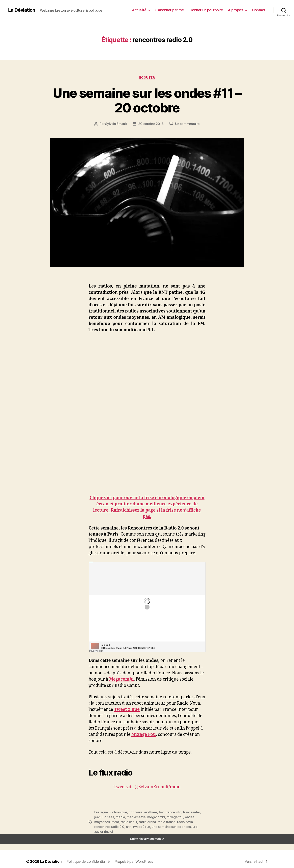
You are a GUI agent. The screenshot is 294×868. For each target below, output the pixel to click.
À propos (237, 10)
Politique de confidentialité (85, 857)
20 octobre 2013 (151, 124)
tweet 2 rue (102, 827)
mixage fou (157, 817)
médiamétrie (121, 817)
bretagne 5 (102, 812)
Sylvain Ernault (118, 124)
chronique (118, 812)
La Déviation (21, 10)
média (107, 817)
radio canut (102, 822)
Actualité (146, 10)
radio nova (154, 822)
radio (195, 817)
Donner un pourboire (210, 10)
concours (132, 812)
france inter (183, 812)
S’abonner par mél (175, 10)
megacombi (140, 817)
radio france (137, 822)
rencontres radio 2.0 (177, 822)
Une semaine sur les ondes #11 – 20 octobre (147, 100)
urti (152, 827)
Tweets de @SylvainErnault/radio (147, 787)
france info (167, 812)
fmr (156, 812)
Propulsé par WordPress (129, 857)
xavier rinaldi (165, 827)
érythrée (146, 812)
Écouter (147, 77)
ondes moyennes (178, 817)
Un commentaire (186, 124)
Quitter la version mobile (147, 834)
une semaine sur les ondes (130, 827)
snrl (195, 822)
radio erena (119, 822)
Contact (259, 10)
